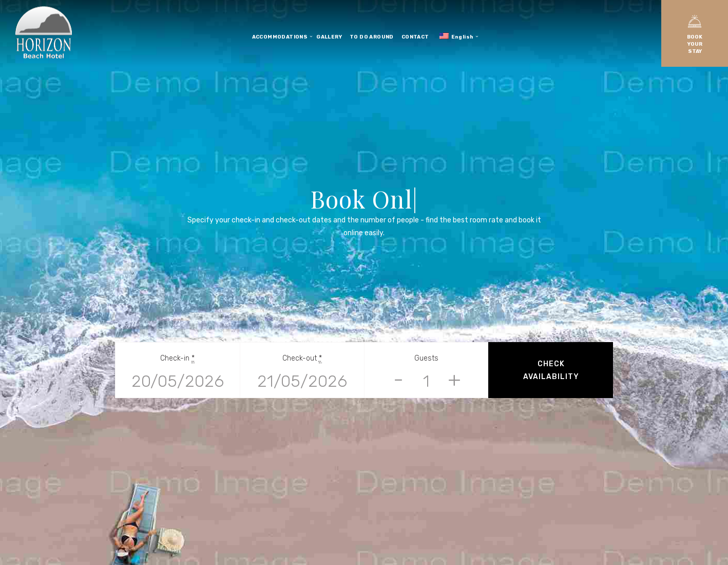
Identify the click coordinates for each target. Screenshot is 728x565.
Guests (426, 358)
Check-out (302, 359)
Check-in (177, 359)
